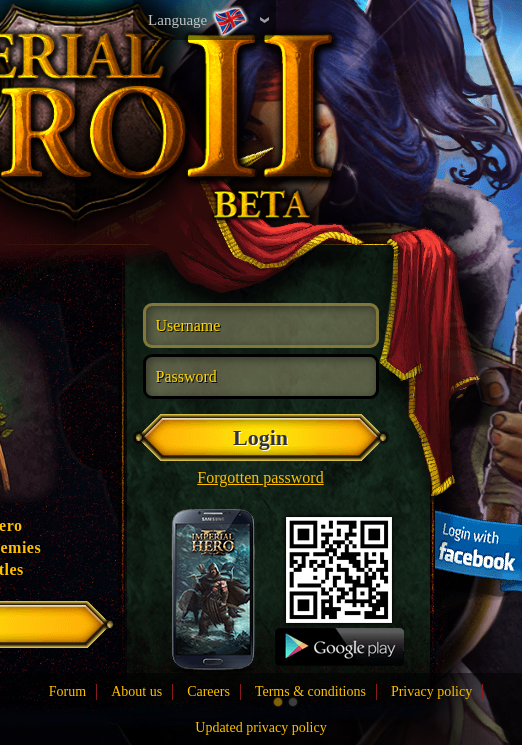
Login (260, 437)
